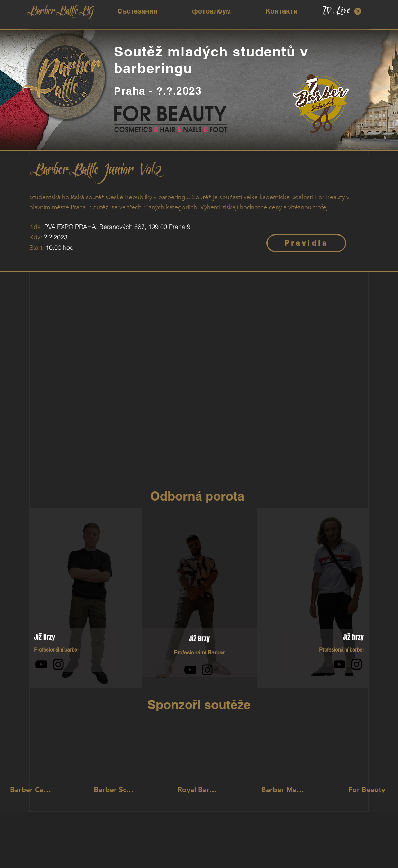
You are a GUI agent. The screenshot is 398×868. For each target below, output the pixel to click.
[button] (137, 11)
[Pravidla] (306, 243)
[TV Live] (343, 11)
